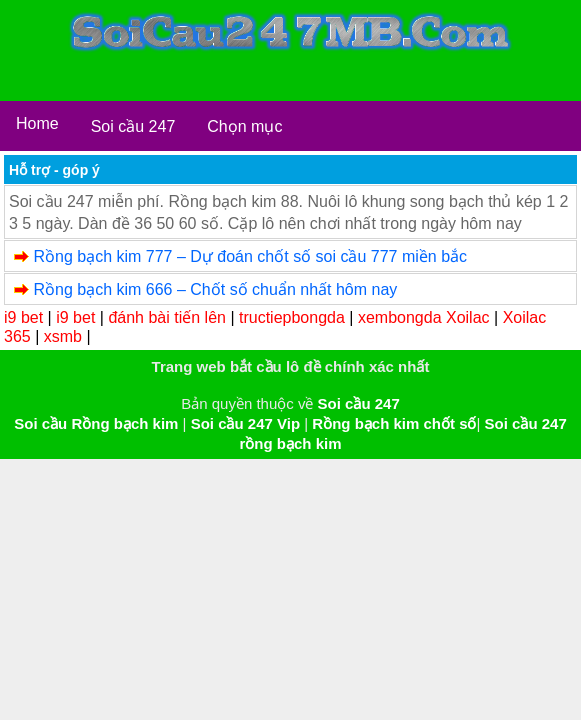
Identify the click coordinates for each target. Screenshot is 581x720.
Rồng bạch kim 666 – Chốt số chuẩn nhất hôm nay (215, 289)
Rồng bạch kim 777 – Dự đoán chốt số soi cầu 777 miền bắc (250, 256)
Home (37, 123)
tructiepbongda (292, 317)
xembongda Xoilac (424, 317)
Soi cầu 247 (133, 126)
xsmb (63, 336)
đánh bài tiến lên (167, 317)
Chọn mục (244, 126)
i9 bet (23, 317)
